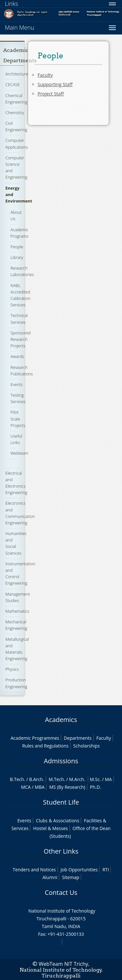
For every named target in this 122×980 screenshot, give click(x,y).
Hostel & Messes (51, 828)
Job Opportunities (79, 870)
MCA (26, 787)
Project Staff (51, 94)
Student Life (61, 802)
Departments (78, 738)
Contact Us (61, 892)
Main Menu (19, 27)
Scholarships (86, 746)
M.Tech (56, 779)
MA (108, 779)
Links (11, 4)
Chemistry (15, 113)
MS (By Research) (67, 787)
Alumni (50, 877)
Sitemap (71, 877)
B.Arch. (36, 779)
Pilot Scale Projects (18, 419)
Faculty (45, 75)
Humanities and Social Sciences (16, 543)
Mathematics (17, 611)
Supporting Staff (55, 84)
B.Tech (17, 779)
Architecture (17, 74)
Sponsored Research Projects (20, 339)
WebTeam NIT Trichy (63, 964)
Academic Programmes (35, 738)
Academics (61, 720)
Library (17, 257)
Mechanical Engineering (16, 625)
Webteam (19, 453)
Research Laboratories (22, 271)
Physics (12, 669)
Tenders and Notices (34, 870)
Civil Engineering (16, 126)
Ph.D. (95, 787)
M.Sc (95, 779)
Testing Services (18, 398)
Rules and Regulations (45, 746)
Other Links (61, 851)
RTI (106, 870)
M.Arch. (77, 779)
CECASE (13, 84)
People (17, 247)
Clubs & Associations (58, 821)
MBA (40, 787)
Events (16, 384)
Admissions (61, 761)
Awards (17, 356)
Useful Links (16, 439)
